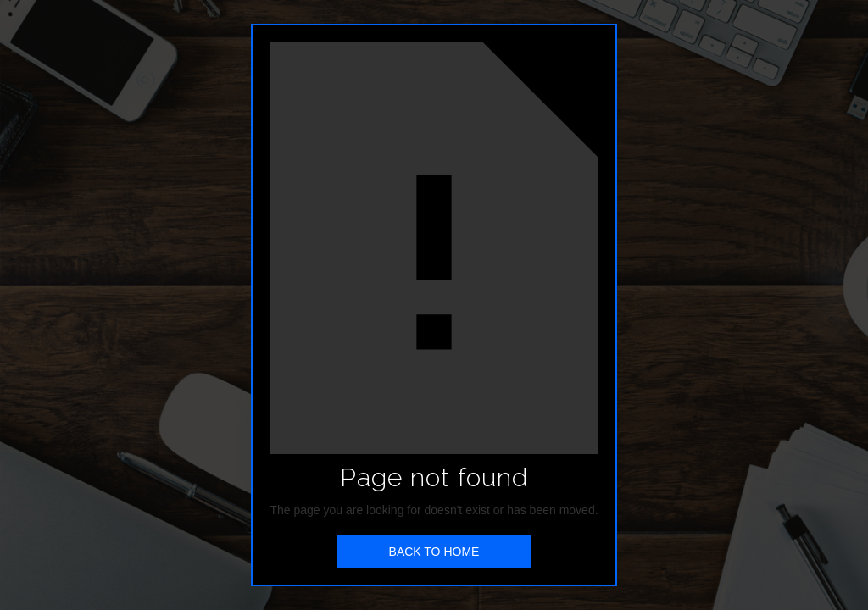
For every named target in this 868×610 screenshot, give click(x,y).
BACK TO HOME (434, 552)
